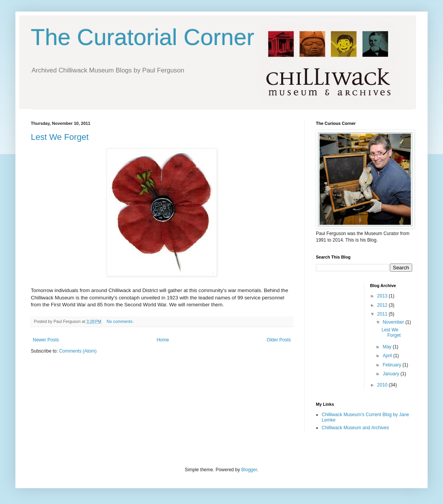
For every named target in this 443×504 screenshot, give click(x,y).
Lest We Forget (60, 137)
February (392, 365)
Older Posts (279, 340)
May (388, 347)
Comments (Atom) (78, 351)
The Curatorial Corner (143, 37)
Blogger (249, 470)
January (391, 374)
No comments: (121, 321)
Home (163, 340)
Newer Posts (46, 340)
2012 (383, 305)
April (388, 356)
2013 (383, 296)
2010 (383, 385)
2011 (383, 314)
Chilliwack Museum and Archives (355, 428)
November (394, 322)
